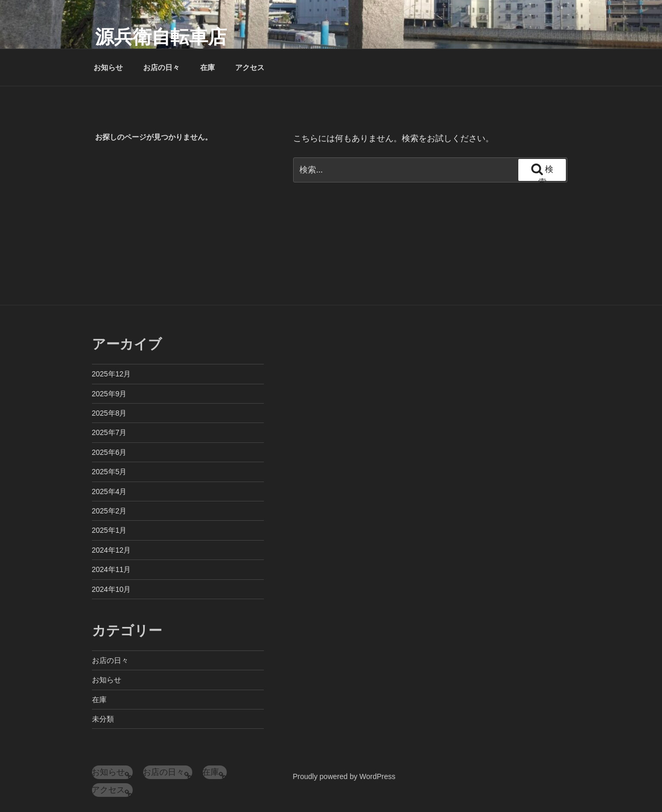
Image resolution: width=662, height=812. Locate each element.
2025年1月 (109, 530)
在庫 (207, 67)
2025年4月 (109, 491)
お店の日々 (161, 67)
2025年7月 (109, 432)
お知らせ (108, 67)
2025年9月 (109, 394)
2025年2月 (109, 511)
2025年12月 (112, 374)
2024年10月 (112, 589)
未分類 (103, 719)
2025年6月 (109, 452)
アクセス (250, 67)
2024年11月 (112, 569)
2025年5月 (109, 472)
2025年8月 (109, 413)
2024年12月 (112, 550)
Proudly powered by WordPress (344, 776)
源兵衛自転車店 (161, 37)
